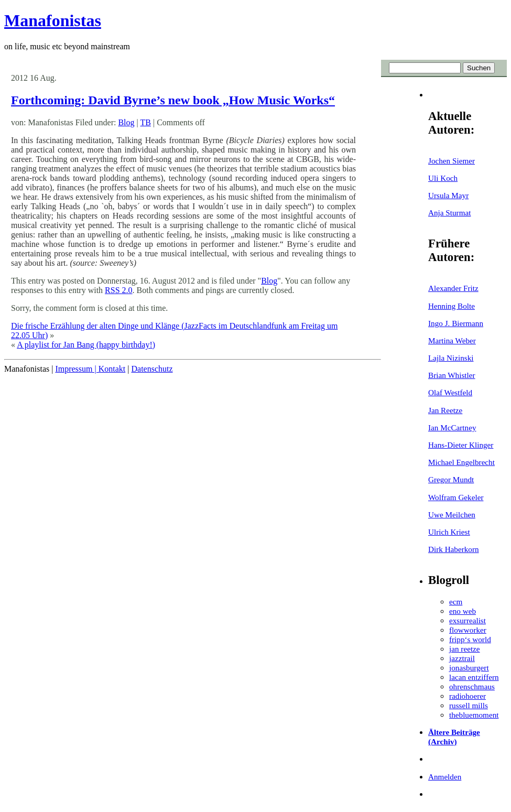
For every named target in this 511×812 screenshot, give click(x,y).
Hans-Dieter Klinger (461, 445)
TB (145, 122)
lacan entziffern (474, 677)
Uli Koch (443, 178)
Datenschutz (152, 369)
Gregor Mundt (451, 479)
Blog (126, 122)
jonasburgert (469, 668)
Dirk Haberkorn (454, 549)
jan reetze (465, 649)
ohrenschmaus (472, 686)
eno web (463, 611)
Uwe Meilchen (452, 515)
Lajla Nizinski (451, 358)
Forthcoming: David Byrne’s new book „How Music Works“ (173, 100)
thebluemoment (474, 715)
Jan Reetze (445, 410)
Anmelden (445, 777)
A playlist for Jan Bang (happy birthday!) (86, 345)
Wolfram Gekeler (456, 497)
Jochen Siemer (452, 161)
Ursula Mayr (448, 195)
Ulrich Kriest (449, 532)
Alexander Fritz (453, 288)
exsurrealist (467, 620)
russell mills (469, 705)
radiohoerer (467, 696)
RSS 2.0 (118, 290)
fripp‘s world (470, 639)
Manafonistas (53, 20)
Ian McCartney (452, 427)
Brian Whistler (452, 375)
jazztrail (462, 658)
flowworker (468, 630)
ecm (456, 602)
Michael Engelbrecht (461, 462)
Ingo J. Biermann (456, 323)
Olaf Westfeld (450, 392)
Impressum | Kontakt (90, 369)
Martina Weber (452, 340)
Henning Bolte (452, 306)
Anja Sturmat (449, 213)
